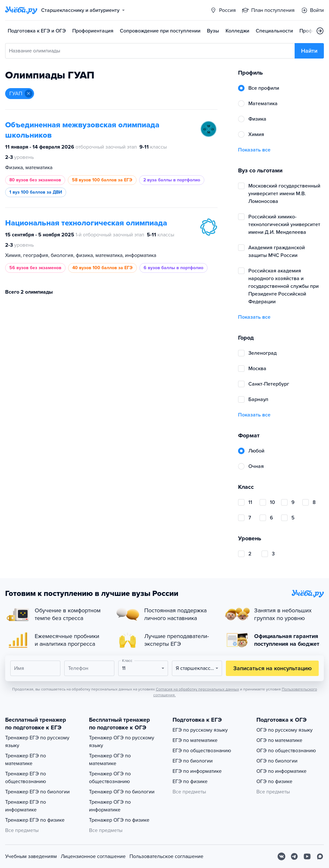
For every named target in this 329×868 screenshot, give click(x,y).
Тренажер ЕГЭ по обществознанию (26, 778)
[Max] (320, 856)
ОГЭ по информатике (281, 771)
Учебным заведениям (31, 856)
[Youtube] (307, 856)
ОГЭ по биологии (277, 761)
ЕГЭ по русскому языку (200, 730)
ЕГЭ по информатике (197, 771)
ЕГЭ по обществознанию (202, 751)
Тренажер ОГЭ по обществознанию (110, 778)
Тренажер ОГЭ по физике (119, 820)
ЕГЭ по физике (190, 781)
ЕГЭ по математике (195, 740)
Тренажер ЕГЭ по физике (35, 820)
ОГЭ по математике (279, 740)
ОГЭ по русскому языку (285, 730)
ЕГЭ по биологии (193, 761)
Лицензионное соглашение (93, 856)
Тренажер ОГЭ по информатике (110, 806)
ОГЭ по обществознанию (286, 751)
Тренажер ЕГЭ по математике (26, 760)
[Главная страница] (21, 10)
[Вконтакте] (281, 856)
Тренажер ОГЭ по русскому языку (122, 742)
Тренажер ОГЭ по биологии (122, 792)
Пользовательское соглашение (166, 856)
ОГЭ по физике (274, 781)
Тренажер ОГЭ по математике (110, 760)
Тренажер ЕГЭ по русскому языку (37, 742)
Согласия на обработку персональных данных (197, 689)
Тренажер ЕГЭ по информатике (26, 806)
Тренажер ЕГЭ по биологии (37, 792)
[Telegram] (294, 856)
